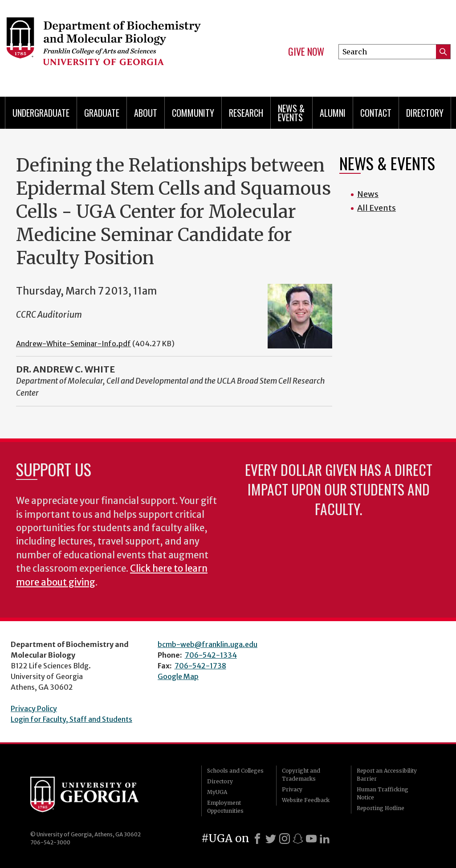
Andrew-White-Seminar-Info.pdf (73, 344)
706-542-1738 (200, 666)
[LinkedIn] (325, 839)
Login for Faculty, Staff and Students (71, 719)
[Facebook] (257, 839)
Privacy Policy (34, 708)
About (146, 113)
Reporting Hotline (381, 808)
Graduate (102, 113)
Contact (376, 113)
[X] (271, 839)
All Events (377, 208)
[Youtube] (311, 839)
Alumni (333, 113)
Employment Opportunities (225, 807)
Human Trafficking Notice (383, 793)
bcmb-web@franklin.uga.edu (208, 644)
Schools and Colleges (235, 771)
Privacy (292, 789)
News (368, 194)
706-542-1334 (211, 655)
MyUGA (217, 792)
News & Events (291, 113)
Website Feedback (306, 800)
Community (193, 113)
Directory (425, 113)
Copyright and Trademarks (301, 775)
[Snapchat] (298, 839)
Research (246, 113)
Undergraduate (41, 113)
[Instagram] (285, 839)
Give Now (306, 52)
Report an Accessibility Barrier (387, 775)
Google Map (178, 676)
